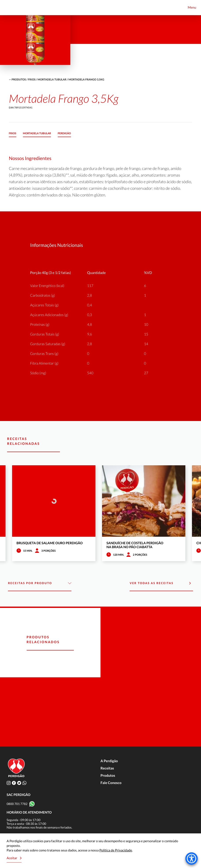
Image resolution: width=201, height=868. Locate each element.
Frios (32, 79)
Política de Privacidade (116, 850)
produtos (19, 79)
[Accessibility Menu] (192, 859)
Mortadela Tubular (52, 79)
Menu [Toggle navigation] (192, 7)
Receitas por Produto (40, 583)
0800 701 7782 (17, 804)
